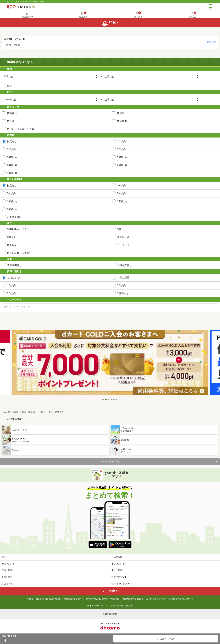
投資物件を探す (119, 577)
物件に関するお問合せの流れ (97, 599)
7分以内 (121, 193)
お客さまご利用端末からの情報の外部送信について (64, 599)
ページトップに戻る (110, 461)
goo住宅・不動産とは (35, 599)
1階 (119, 229)
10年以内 (12, 157)
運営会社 (129, 606)
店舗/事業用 (7, 584)
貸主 (9, 86)
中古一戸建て (118, 570)
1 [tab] (103, 400)
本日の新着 (123, 278)
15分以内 (122, 201)
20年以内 (12, 165)
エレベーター (124, 245)
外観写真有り (124, 265)
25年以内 (122, 165)
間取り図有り (14, 265)
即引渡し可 (123, 237)
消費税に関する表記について (181, 599)
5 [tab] (114, 400)
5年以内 (121, 149)
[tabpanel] (110, 363)
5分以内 (11, 193)
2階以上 (11, 237)
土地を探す (7, 577)
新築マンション (9, 564)
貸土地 (11, 121)
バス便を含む (14, 217)
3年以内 (11, 149)
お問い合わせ (118, 606)
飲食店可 (12, 245)
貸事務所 (12, 113)
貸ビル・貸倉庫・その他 (20, 129)
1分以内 (121, 185)
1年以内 (121, 141)
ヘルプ (108, 606)
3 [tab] (109, 400)
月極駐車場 (117, 557)
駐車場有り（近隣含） (19, 253)
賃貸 (4, 557)
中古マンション (119, 564)
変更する (211, 42)
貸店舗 (121, 113)
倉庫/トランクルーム (122, 584)
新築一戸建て (8, 570)
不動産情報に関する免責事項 (132, 599)
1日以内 (11, 285)
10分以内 (12, 201)
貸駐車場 (122, 121)
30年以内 (12, 173)
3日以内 (121, 285)
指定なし (12, 141)
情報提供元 (115, 599)
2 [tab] (106, 400)
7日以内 (11, 293)
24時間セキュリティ (18, 229)
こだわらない (14, 278)
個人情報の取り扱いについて (157, 599)
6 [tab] (117, 400)
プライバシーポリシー (95, 606)
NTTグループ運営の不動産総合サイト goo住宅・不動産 (25, 1)
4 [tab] (111, 400)
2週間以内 (123, 293)
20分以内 (12, 209)
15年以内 (122, 157)
